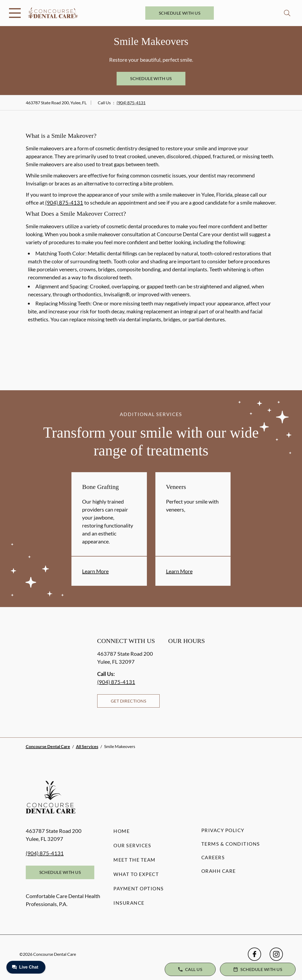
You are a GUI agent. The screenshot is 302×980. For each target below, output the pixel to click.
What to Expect (136, 874)
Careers (213, 857)
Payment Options (139, 888)
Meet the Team (135, 860)
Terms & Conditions (231, 844)
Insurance (129, 903)
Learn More (95, 571)
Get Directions (129, 701)
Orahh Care (219, 871)
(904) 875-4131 (131, 103)
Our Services (132, 845)
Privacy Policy (223, 830)
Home (122, 831)
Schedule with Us (180, 13)
